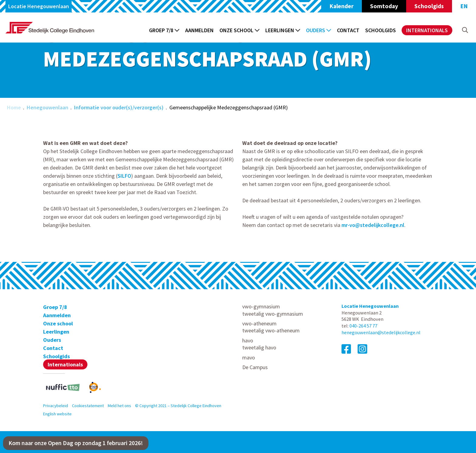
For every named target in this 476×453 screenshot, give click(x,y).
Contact (348, 30)
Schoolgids (429, 6)
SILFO (124, 176)
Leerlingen (283, 30)
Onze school (240, 30)
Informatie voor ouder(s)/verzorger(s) (119, 107)
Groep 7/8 (164, 30)
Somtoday (384, 6)
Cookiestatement (88, 406)
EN (464, 6)
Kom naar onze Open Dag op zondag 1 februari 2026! (76, 443)
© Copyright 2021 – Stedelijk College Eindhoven (178, 406)
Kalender (342, 6)
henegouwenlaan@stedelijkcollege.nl (381, 332)
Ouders (319, 30)
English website (57, 414)
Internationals (427, 30)
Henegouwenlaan (48, 107)
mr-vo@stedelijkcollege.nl (373, 225)
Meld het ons (119, 406)
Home (14, 107)
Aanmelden (199, 30)
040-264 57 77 (363, 326)
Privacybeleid (56, 406)
